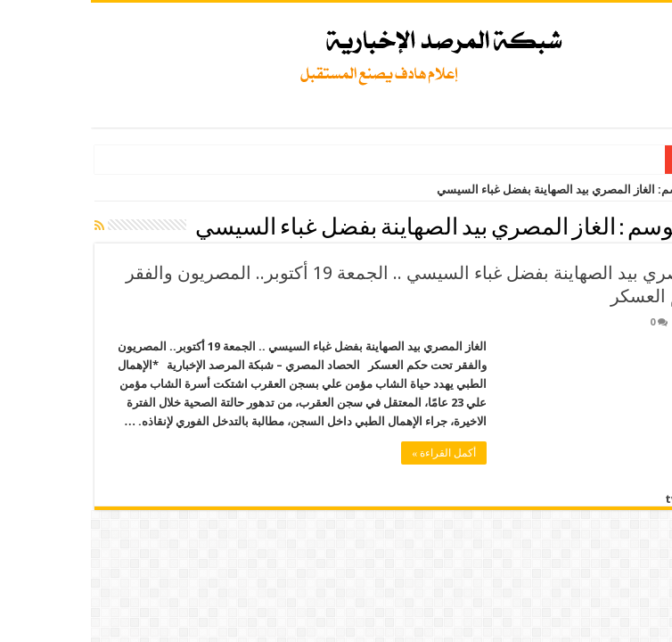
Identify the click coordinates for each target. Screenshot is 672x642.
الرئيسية (641, 189)
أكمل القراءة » (353, 453)
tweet (592, 499)
